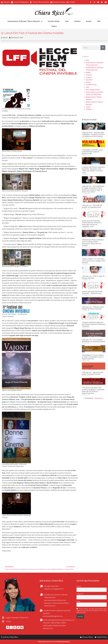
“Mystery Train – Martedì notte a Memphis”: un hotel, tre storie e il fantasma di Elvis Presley (93, 134)
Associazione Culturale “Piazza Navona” (25, 21)
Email (78, 601)
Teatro (54, 26)
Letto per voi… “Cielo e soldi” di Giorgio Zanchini (93, 277)
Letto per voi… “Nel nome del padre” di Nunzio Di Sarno (92, 373)
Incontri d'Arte (91, 85)
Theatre (89, 109)
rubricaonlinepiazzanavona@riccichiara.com (59, 620)
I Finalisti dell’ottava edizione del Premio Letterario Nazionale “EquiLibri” (94, 324)
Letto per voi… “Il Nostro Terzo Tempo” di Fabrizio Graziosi (93, 308)
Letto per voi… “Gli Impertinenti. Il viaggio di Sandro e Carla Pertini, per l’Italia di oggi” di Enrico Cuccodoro (93, 189)
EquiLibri (89, 80)
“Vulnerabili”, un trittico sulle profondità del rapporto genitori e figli (92, 152)
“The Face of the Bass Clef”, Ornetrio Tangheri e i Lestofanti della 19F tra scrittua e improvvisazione (93, 390)
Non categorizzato (93, 90)
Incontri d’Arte (54, 21)
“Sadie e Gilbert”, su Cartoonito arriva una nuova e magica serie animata (94, 261)
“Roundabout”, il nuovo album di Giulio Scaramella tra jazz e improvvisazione (93, 357)
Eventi (89, 21)
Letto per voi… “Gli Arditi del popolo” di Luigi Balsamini (92, 206)
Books (88, 72)
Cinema (77, 21)
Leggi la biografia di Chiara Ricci (17, 618)
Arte (67, 21)
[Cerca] (103, 48)
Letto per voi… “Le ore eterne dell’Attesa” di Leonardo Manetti (94, 341)
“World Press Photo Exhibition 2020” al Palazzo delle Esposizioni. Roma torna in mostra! (93, 243)
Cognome (80, 594)
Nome (79, 586)
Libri (99, 21)
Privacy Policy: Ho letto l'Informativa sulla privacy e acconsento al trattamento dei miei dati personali (92, 611)
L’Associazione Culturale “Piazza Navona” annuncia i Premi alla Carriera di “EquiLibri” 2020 (92, 224)
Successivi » (99, 398)
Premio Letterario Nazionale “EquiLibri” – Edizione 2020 (92, 292)
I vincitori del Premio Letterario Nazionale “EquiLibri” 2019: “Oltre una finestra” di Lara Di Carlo (93, 170)
